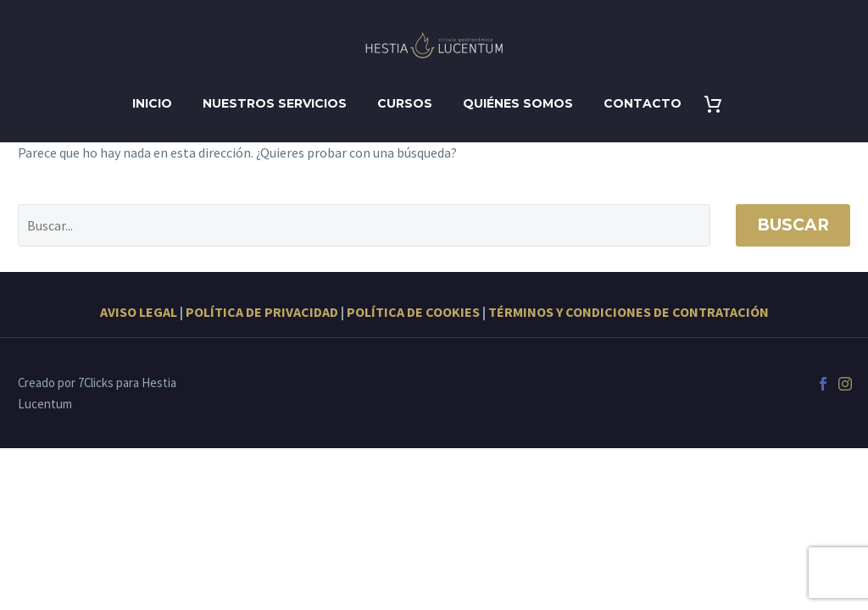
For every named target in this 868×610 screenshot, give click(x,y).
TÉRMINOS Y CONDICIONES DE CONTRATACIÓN (629, 312)
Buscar (793, 225)
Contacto (643, 103)
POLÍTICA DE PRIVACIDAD (262, 312)
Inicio (152, 103)
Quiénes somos (518, 103)
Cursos (405, 103)
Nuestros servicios (275, 103)
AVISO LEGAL (139, 312)
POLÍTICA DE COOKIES (413, 312)
